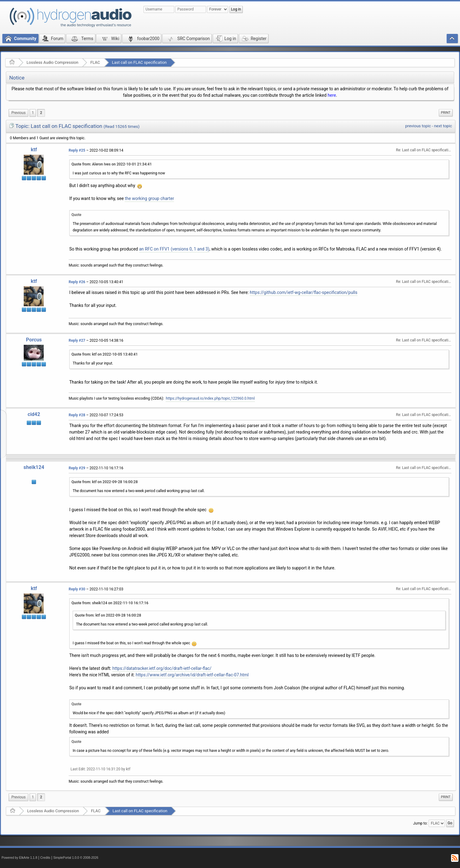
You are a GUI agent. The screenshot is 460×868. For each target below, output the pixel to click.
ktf (34, 150)
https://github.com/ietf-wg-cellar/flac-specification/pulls (303, 292)
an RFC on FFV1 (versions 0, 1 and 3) (174, 249)
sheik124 (34, 467)
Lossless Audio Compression (52, 62)
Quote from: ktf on (105, 354)
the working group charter (149, 198)
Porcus (34, 340)
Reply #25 (77, 150)
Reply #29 (77, 468)
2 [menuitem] (41, 113)
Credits (45, 858)
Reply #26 (77, 282)
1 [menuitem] (33, 113)
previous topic (418, 126)
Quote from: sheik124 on (110, 603)
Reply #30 (77, 589)
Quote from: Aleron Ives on (112, 164)
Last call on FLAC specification (139, 62)
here (332, 95)
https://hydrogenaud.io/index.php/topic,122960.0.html (210, 398)
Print (446, 113)
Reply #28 (77, 415)
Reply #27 (77, 340)
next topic (443, 126)
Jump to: (420, 823)
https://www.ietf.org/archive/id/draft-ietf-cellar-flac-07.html (192, 675)
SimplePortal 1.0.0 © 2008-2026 (76, 858)
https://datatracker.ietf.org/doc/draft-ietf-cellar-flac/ (162, 668)
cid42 (34, 414)
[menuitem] (18, 113)
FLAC (95, 62)
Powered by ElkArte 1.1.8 (19, 858)
